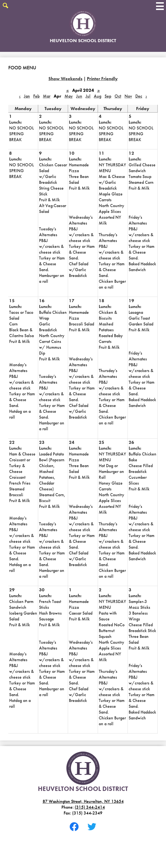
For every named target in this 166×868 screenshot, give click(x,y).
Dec (139, 96)
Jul (88, 96)
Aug (98, 96)
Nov (128, 96)
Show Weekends (65, 79)
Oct (118, 96)
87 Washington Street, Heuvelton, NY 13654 (83, 801)
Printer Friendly (102, 79)
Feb (36, 96)
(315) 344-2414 (90, 807)
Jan (27, 96)
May (69, 96)
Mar (47, 96)
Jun (79, 96)
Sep (108, 96)
